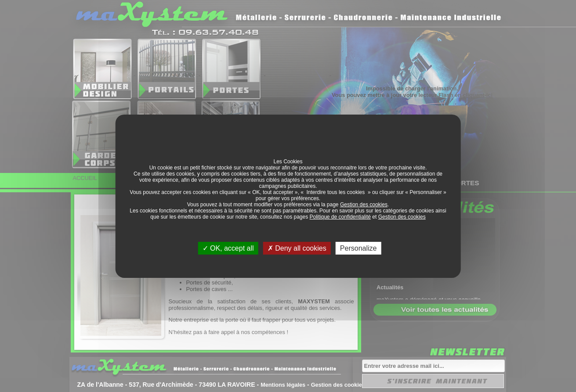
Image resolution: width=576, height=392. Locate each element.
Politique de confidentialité (340, 216)
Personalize (359, 248)
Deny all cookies (297, 248)
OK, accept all (228, 248)
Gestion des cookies (364, 204)
